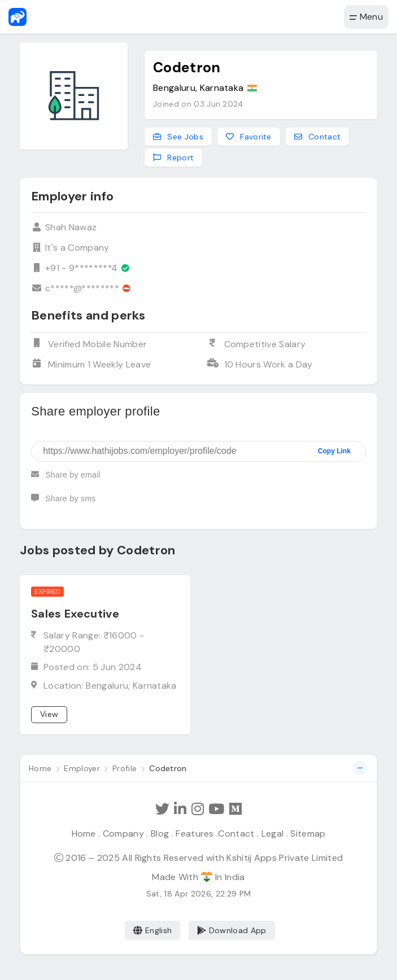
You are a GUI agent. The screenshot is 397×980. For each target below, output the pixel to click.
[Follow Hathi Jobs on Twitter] (162, 809)
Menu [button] (366, 17)
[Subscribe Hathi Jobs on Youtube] (216, 809)
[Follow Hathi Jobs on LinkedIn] (180, 809)
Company (123, 834)
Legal (273, 834)
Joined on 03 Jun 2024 (198, 104)
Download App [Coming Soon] (232, 930)
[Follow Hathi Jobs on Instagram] (198, 809)
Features (195, 834)
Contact (236, 834)
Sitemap (308, 834)
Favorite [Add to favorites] (249, 137)
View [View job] (49, 714)
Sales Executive (75, 614)
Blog (160, 834)
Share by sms (63, 503)
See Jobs (178, 137)
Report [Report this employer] (173, 158)
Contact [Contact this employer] (318, 137)
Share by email (66, 479)
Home (84, 834)
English (153, 930)
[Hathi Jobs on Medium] (235, 809)
